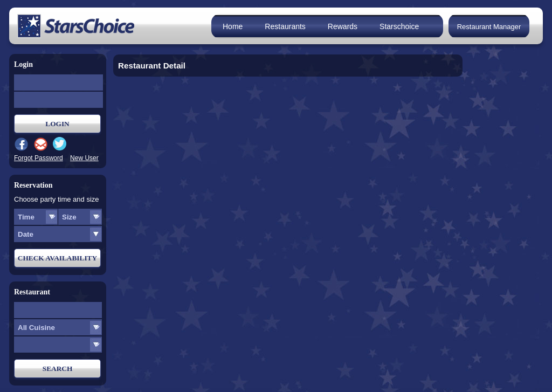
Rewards (343, 26)
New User (84, 158)
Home (233, 26)
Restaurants (285, 26)
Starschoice (399, 26)
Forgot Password (39, 158)
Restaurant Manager (489, 27)
